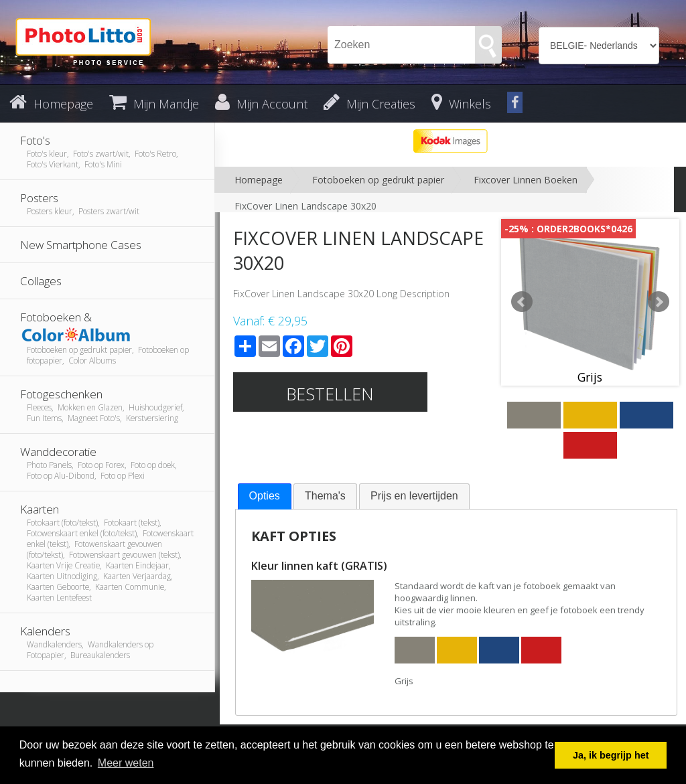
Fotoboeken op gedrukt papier (378, 180)
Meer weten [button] (126, 763)
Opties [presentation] (265, 496)
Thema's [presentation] (325, 496)
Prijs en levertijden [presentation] (414, 496)
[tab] (265, 496)
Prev (522, 302)
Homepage (259, 180)
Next (659, 302)
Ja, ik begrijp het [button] (611, 755)
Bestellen (330, 394)
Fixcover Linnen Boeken (526, 180)
